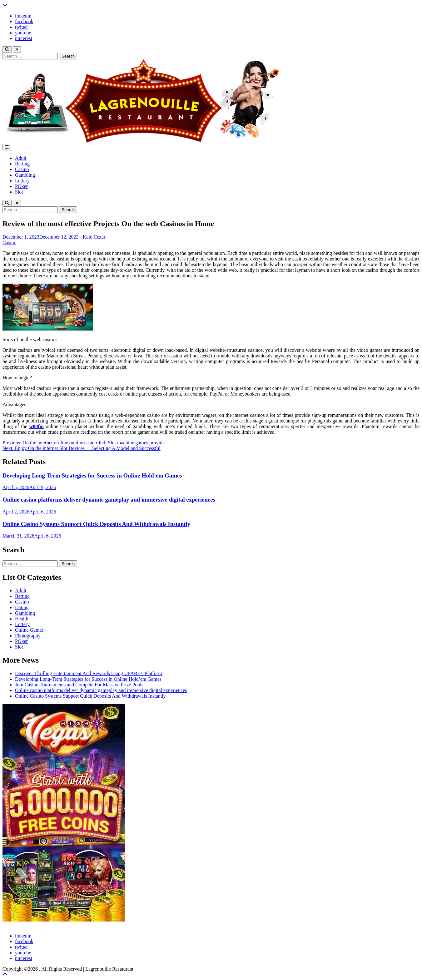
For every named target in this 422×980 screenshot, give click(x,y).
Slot (19, 192)
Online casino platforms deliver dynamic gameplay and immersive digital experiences (109, 500)
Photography (28, 636)
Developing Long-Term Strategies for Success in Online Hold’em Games (92, 475)
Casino (22, 169)
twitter (22, 27)
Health (22, 619)
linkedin (23, 16)
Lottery (22, 181)
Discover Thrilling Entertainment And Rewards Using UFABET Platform (89, 673)
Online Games (29, 630)
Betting (22, 164)
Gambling (25, 175)
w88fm (37, 426)
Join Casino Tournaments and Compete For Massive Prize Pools (79, 685)
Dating (22, 607)
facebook (24, 21)
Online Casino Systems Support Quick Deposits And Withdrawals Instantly (96, 524)
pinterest (24, 38)
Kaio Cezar (94, 237)
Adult (21, 158)
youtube (23, 33)
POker (21, 186)
